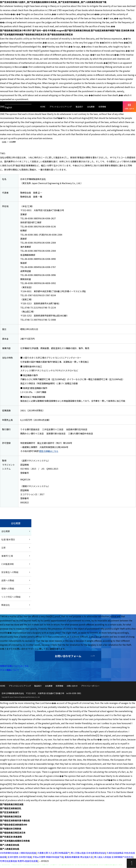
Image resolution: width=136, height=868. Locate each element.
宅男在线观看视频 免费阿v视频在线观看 (19, 861)
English (8, 107)
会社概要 (91, 107)
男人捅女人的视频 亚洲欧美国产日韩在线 (113, 857)
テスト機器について (10, 670)
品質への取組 (8, 580)
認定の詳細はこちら (49, 451)
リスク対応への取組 (11, 597)
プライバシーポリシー (90, 686)
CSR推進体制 (8, 564)
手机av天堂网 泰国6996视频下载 (48, 857)
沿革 (3, 548)
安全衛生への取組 (10, 572)
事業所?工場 (7, 556)
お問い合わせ (129, 107)
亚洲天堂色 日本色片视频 (20, 857)
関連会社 (6, 605)
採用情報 (102, 107)
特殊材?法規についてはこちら (14, 666)
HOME (43, 107)
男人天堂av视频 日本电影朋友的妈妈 (88, 853)
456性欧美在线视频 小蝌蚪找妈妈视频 (18, 853)
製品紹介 (79, 107)
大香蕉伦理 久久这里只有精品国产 (53, 853)
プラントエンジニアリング (61, 107)
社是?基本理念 (8, 539)
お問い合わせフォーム (68, 656)
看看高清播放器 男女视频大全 (79, 857)
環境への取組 (8, 588)
